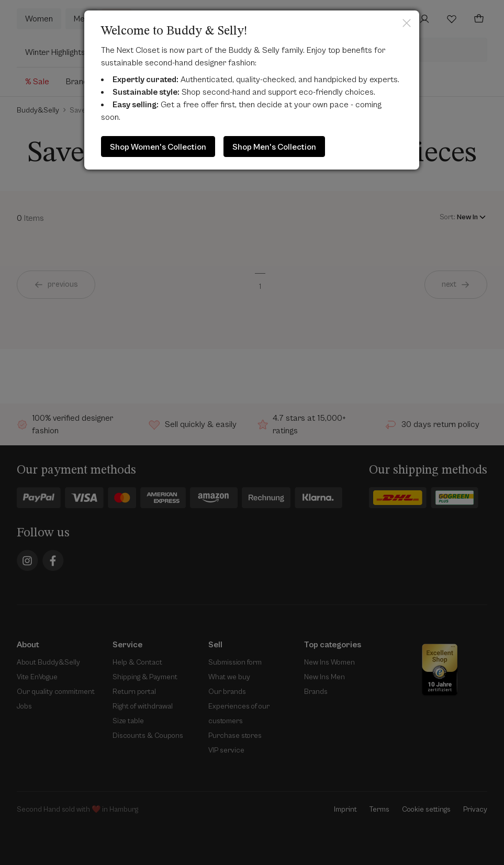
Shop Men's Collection (274, 147)
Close (407, 23)
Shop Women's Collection (158, 147)
